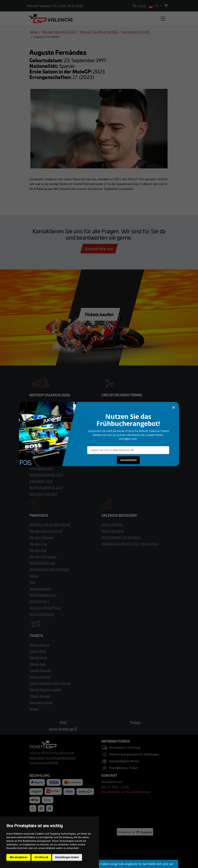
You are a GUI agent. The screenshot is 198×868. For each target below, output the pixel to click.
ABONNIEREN (128, 460)
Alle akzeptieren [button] (18, 857)
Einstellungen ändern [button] (67, 857)
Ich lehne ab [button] (41, 857)
